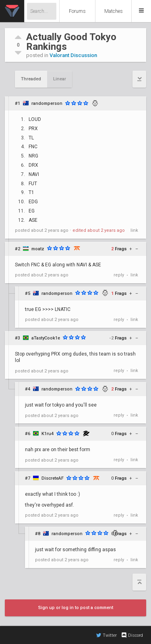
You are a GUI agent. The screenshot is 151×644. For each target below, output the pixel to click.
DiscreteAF (53, 478)
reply (119, 275)
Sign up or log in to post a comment (76, 608)
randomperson (47, 103)
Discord (132, 635)
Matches (114, 11)
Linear (60, 79)
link (134, 230)
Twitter (107, 635)
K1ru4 (48, 434)
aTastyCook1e (46, 338)
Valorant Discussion (73, 55)
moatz (38, 249)
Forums (77, 11)
